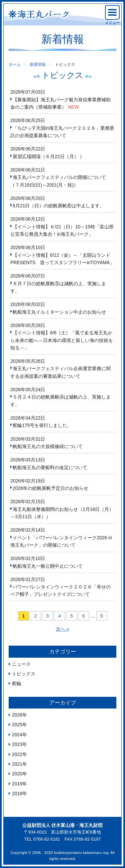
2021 (17, 764)
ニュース (21, 664)
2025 (17, 725)
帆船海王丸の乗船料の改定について (50, 467)
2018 (17, 793)
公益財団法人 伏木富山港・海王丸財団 (63, 825)
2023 (17, 744)
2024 (17, 735)
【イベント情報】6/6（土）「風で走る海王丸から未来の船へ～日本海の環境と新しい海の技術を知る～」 (62, 340)
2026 (17, 715)
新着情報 (38, 65)
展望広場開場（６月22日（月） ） (48, 156)
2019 (17, 784)
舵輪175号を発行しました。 (42, 425)
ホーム (15, 65)
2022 (17, 754)
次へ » (63, 629)
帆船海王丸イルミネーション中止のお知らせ (59, 312)
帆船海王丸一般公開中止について (48, 566)
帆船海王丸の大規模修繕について (48, 446)
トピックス (24, 674)
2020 (17, 774)
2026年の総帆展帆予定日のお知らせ (50, 488)
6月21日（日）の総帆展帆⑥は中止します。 (58, 206)
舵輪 (17, 683)
